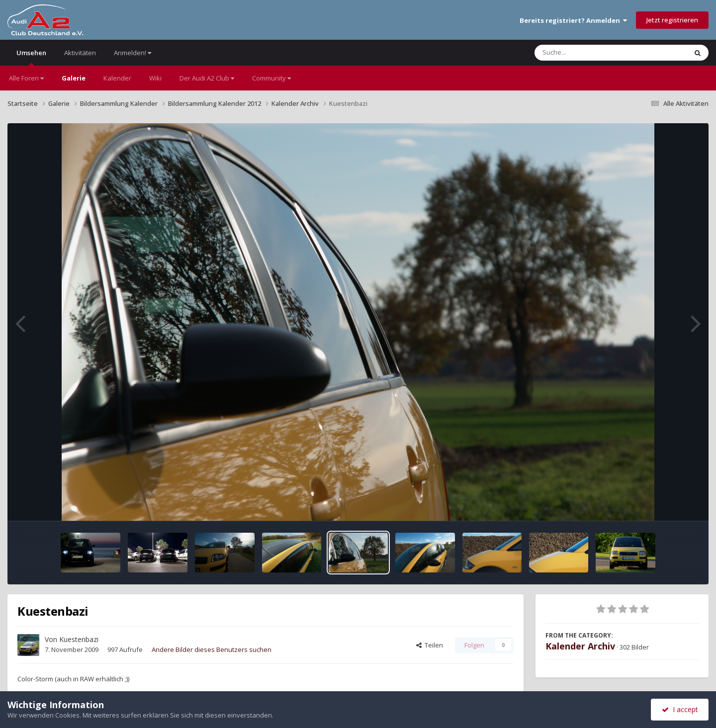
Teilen (430, 645)
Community (271, 78)
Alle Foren (26, 78)
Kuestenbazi (79, 639)
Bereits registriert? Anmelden (573, 20)
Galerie (74, 78)
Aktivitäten (80, 53)
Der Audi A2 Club (207, 78)
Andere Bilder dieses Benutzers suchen (212, 649)
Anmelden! (133, 53)
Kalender (117, 78)
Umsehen (31, 57)
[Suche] (590, 53)
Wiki (155, 78)
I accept (680, 709)
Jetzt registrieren (672, 20)
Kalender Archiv (580, 646)
